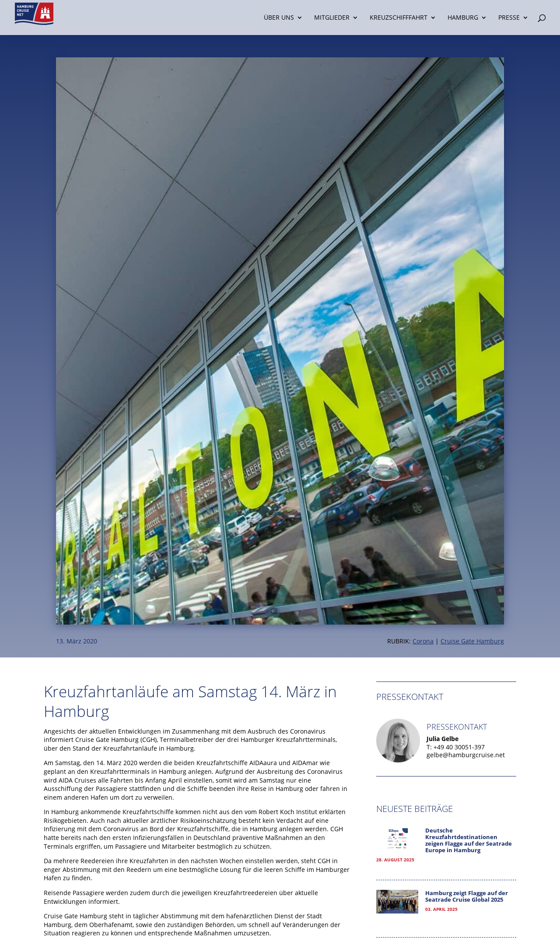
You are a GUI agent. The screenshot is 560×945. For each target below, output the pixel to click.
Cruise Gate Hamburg (472, 641)
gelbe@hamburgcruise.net (466, 755)
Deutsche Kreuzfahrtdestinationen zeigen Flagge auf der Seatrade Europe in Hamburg (469, 840)
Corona (423, 641)
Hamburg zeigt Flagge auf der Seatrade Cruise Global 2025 (467, 896)
